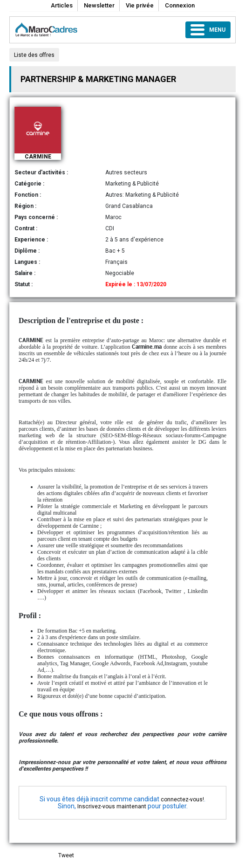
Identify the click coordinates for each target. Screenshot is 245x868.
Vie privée (140, 5)
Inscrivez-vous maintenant (112, 806)
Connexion (180, 5)
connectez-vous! (182, 799)
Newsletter (99, 5)
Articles (62, 5)
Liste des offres (34, 55)
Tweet (66, 855)
